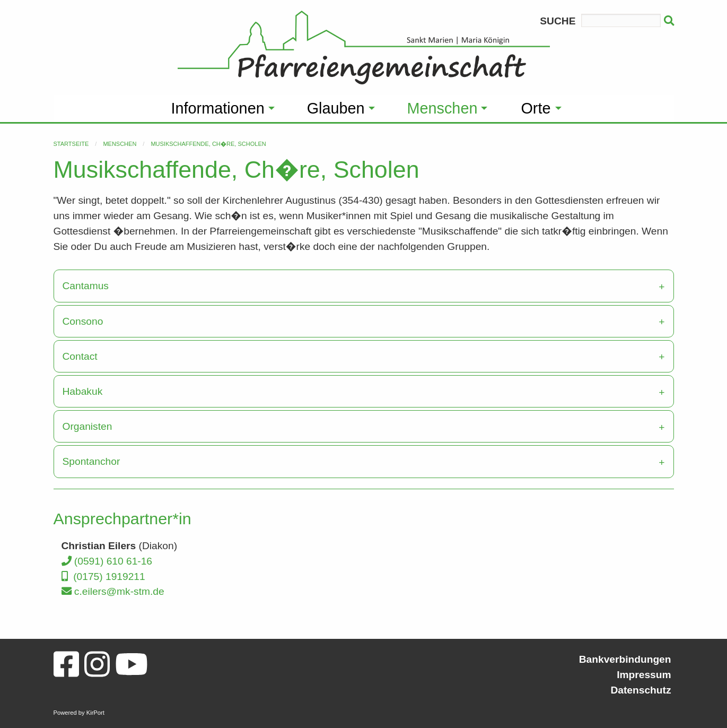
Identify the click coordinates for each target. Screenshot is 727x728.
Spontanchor (91, 461)
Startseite (71, 144)
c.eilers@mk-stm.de (113, 591)
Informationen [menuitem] (218, 108)
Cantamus (86, 286)
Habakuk (83, 391)
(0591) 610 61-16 (107, 561)
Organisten (87, 426)
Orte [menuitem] (536, 108)
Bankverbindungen (625, 659)
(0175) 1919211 (103, 577)
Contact (80, 356)
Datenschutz (641, 690)
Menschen (120, 144)
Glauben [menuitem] (336, 108)
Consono (83, 321)
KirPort (95, 713)
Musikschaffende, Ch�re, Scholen (208, 144)
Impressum (644, 675)
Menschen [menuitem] (443, 108)
